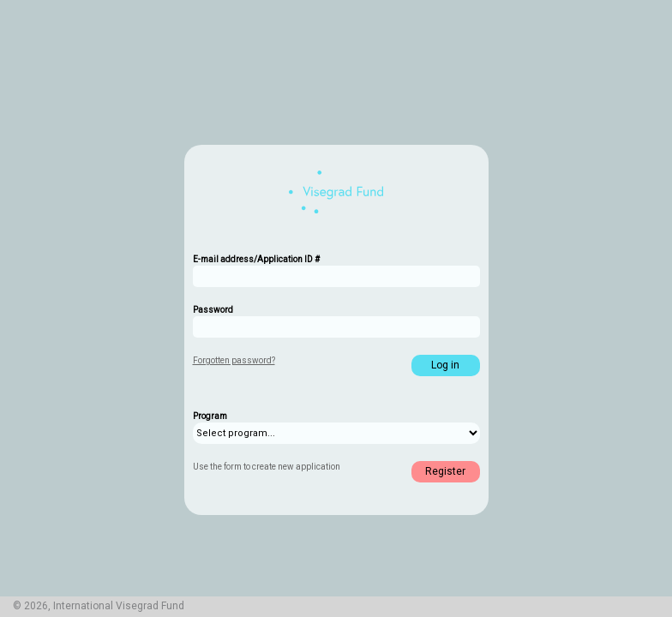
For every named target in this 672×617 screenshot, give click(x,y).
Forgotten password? (234, 360)
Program (210, 416)
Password (213, 310)
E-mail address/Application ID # (256, 259)
